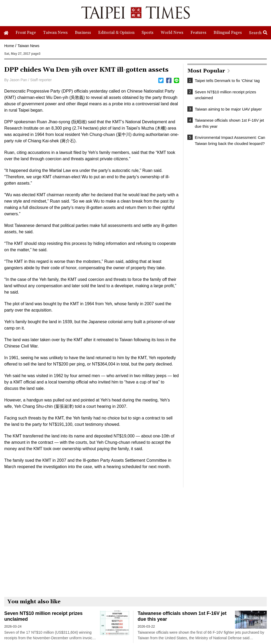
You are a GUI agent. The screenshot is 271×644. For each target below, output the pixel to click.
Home (9, 46)
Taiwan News (28, 46)
